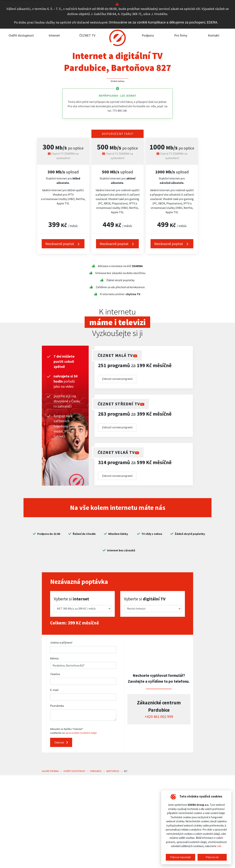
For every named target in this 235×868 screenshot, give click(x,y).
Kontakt (214, 35)
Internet (54, 35)
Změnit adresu (117, 81)
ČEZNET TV (87, 35)
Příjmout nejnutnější (180, 857)
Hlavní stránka (50, 771)
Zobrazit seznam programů (117, 379)
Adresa (54, 658)
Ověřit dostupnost (21, 35)
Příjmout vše (212, 857)
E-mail (54, 690)
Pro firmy (181, 35)
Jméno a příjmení (61, 642)
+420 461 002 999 (159, 717)
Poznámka (57, 706)
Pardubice (96, 771)
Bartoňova (113, 771)
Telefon (55, 674)
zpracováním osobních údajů (81, 733)
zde (219, 846)
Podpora (148, 35)
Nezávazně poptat (63, 244)
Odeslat (61, 742)
